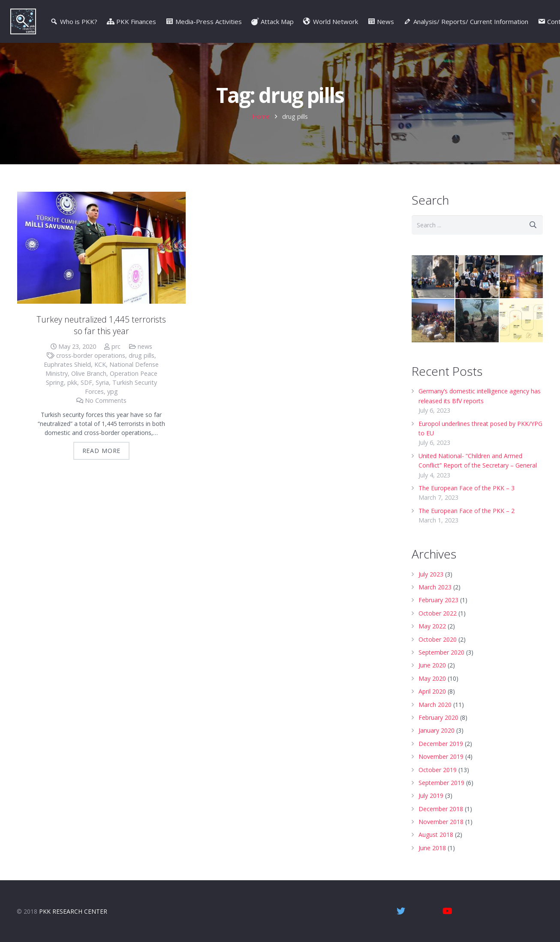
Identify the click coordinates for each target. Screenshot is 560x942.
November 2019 (441, 756)
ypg (113, 391)
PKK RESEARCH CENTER (73, 911)
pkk (72, 382)
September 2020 (441, 652)
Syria (102, 382)
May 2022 (432, 626)
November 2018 (441, 822)
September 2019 (441, 783)
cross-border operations (91, 355)
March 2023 (435, 587)
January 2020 (437, 730)
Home (261, 116)
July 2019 (431, 796)
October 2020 (438, 639)
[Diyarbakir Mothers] (477, 277)
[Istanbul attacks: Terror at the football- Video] (521, 277)
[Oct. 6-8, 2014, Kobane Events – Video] (433, 277)
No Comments (106, 400)
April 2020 (432, 691)
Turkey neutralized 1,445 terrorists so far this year (101, 325)
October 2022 (438, 613)
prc (116, 346)
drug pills (142, 355)
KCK (100, 364)
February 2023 (438, 600)
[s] (477, 225)
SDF (86, 382)
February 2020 (438, 717)
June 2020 (432, 665)
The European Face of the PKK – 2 (467, 511)
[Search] (533, 225)
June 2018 (432, 848)
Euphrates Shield (67, 364)
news (145, 346)
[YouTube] (447, 911)
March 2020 (435, 705)
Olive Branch (89, 373)
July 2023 (431, 574)
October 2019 (438, 770)
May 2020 (432, 678)
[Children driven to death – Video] (477, 321)
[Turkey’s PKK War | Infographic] (521, 321)
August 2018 (436, 835)
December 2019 (441, 744)
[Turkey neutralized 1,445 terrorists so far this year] (101, 248)
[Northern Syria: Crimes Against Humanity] (433, 321)
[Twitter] (401, 911)
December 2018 (441, 809)
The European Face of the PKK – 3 (467, 488)
